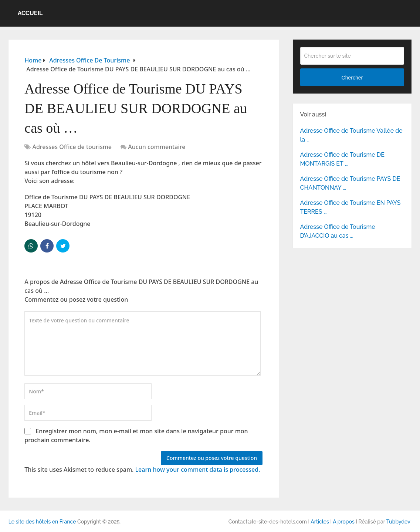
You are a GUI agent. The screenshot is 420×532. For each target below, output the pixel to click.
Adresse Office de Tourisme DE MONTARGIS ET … (342, 159)
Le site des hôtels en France (42, 522)
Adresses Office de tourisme (72, 147)
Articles (320, 522)
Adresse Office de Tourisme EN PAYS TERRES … (350, 207)
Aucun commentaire (157, 147)
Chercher (352, 78)
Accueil (30, 13)
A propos (344, 522)
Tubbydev (398, 522)
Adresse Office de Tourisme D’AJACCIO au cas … (338, 231)
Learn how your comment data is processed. (198, 470)
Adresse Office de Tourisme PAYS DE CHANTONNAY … (350, 183)
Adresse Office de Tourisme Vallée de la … (351, 135)
